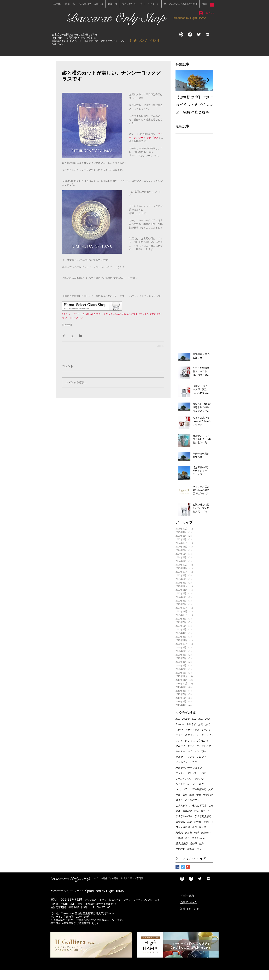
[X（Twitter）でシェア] (72, 336)
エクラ (179, 735)
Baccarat (180, 724)
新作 (194, 827)
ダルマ (179, 757)
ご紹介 (179, 730)
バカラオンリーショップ (189, 768)
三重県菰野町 (199, 789)
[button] (212, 4)
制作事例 (67, 325)
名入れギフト (192, 800)
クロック (180, 746)
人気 (211, 789)
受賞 (198, 795)
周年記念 (187, 811)
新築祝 (188, 833)
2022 (194, 719)
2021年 (186, 719)
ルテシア (180, 784)
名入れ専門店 (199, 806)
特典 (201, 844)
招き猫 (198, 822)
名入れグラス (183, 806)
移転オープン (194, 849)
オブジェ (190, 735)
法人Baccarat (198, 838)
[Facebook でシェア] (64, 336)
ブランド (180, 773)
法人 (187, 838)
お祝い (208, 724)
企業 (178, 795)
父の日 (193, 844)
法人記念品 (182, 844)
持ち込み (208, 822)
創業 (192, 795)
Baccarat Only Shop (117, 18)
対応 (196, 811)
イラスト (206, 730)
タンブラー (200, 751)
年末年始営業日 (203, 816)
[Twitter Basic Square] (183, 867)
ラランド (199, 779)
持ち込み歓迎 (183, 827)
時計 (196, 833)
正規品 (179, 838)
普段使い (206, 833)
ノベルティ (182, 762)
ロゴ (201, 784)
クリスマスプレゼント (197, 741)
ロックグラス (183, 789)
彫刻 (190, 822)
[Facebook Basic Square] (177, 867)
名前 (211, 806)
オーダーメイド (205, 735)
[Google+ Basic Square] (188, 867)
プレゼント (193, 773)
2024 (208, 719)
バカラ (193, 762)
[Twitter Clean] (199, 34)
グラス (191, 746)
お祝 (200, 724)
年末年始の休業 (184, 816)
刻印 (185, 795)
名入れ (179, 800)
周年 (178, 811)
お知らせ (191, 724)
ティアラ (190, 757)
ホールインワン (184, 779)
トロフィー (202, 757)
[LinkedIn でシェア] (81, 336)
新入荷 (202, 827)
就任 (203, 811)
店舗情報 (180, 822)
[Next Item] (208, 80)
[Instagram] (181, 34)
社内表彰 (180, 849)
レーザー (192, 784)
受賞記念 (208, 795)
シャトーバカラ (184, 751)
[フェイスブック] (190, 34)
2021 (178, 719)
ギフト (179, 741)
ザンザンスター (205, 746)
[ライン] (208, 34)
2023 (201, 719)
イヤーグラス (192, 730)
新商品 (179, 833)
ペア (204, 773)
